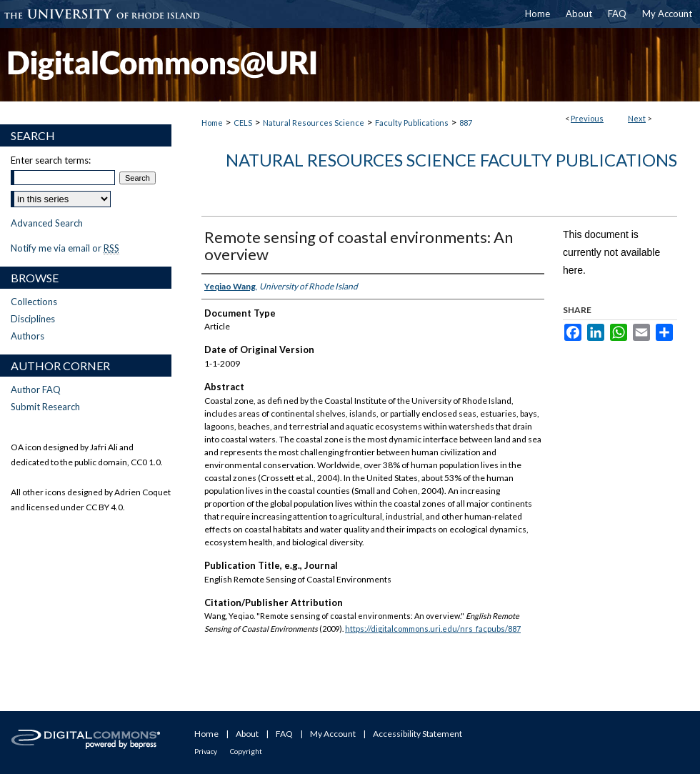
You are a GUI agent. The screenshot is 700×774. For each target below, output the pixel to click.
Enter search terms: (51, 160)
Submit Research (45, 407)
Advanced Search (47, 223)
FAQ (284, 734)
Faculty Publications (412, 123)
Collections (34, 302)
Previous (587, 118)
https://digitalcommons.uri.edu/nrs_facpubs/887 (433, 629)
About (247, 734)
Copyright (246, 751)
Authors (27, 336)
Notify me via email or (65, 248)
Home (212, 123)
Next (637, 118)
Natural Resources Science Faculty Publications (451, 160)
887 (466, 123)
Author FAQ (36, 390)
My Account (333, 734)
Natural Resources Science (314, 123)
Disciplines (33, 319)
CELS (243, 123)
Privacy (206, 751)
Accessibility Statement (417, 734)
